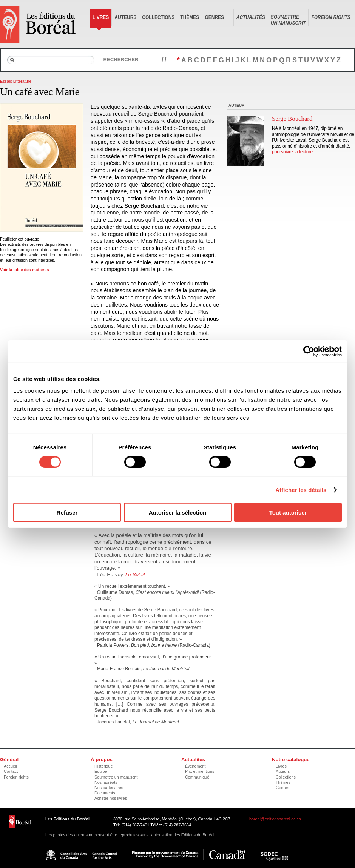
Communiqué (197, 777)
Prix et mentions (200, 771)
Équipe (101, 771)
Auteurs (125, 17)
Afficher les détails (301, 490)
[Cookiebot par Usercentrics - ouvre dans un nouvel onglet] (309, 351)
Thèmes (190, 17)
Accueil (10, 766)
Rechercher (121, 59)
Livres (101, 17)
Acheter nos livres (111, 798)
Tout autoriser (288, 513)
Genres (214, 17)
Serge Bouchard (292, 119)
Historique (104, 766)
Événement (195, 766)
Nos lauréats (106, 782)
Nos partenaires (109, 788)
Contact (11, 771)
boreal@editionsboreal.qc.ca (275, 819)
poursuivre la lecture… (295, 152)
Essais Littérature (16, 81)
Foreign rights (16, 777)
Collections (158, 17)
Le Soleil (135, 574)
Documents (105, 793)
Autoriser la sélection (178, 513)
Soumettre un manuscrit (116, 777)
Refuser (67, 513)
